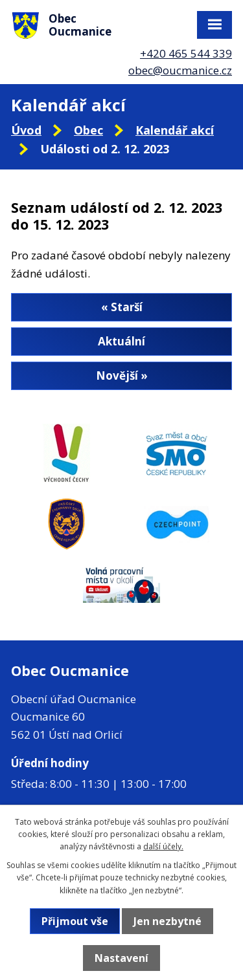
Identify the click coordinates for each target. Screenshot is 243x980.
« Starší (122, 307)
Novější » (122, 376)
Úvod (26, 130)
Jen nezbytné (168, 921)
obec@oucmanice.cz (180, 70)
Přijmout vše (75, 921)
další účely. (163, 846)
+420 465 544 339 (186, 53)
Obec (88, 130)
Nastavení (121, 958)
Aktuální (121, 341)
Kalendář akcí (175, 130)
